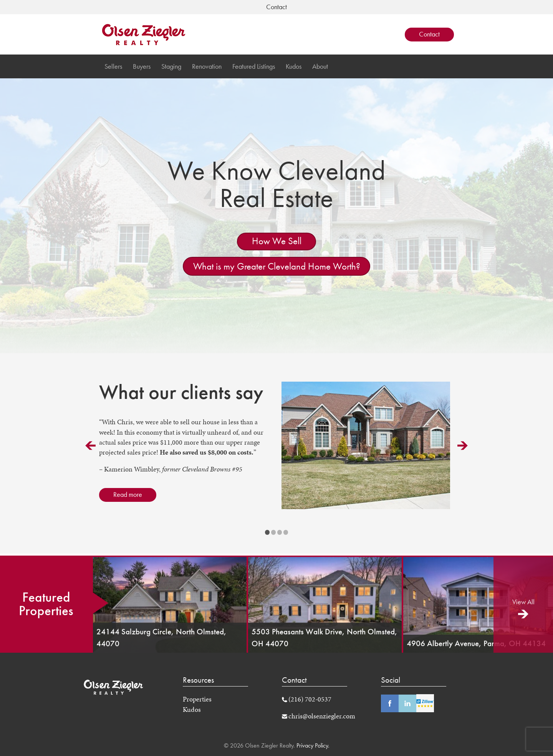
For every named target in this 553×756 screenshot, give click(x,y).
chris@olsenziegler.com (322, 716)
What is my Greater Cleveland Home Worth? (277, 266)
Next (463, 446)
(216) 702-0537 (310, 699)
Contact (429, 34)
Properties (197, 699)
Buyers (142, 66)
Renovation (207, 66)
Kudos (294, 66)
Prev (90, 446)
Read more (128, 495)
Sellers (113, 66)
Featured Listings (254, 66)
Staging (171, 66)
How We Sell (277, 241)
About (320, 66)
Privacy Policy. (312, 745)
